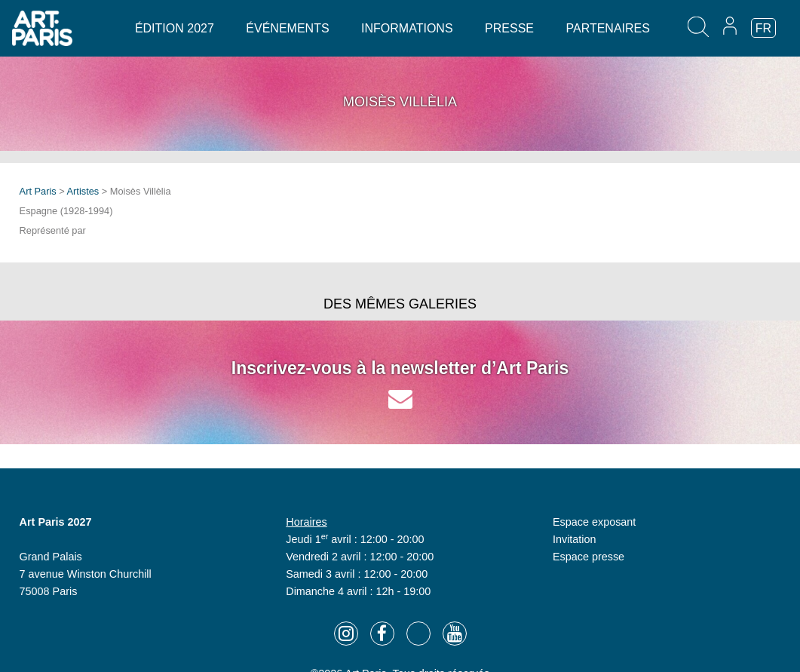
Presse (509, 28)
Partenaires (607, 28)
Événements (287, 28)
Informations (407, 28)
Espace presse (589, 557)
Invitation (575, 539)
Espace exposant (594, 522)
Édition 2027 (175, 28)
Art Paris (38, 191)
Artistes (83, 191)
